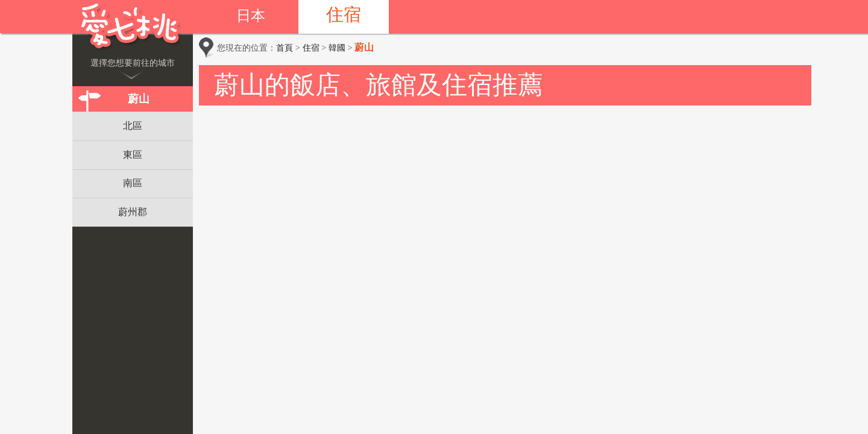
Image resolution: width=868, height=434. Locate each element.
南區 (133, 183)
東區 (133, 155)
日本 (251, 16)
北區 (133, 126)
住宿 (344, 14)
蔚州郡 (133, 212)
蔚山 (139, 99)
